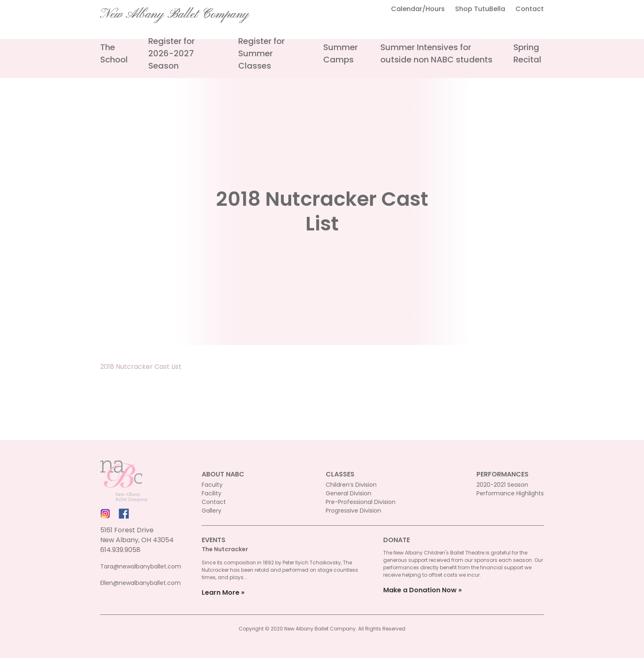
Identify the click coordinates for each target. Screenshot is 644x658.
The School (114, 53)
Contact (530, 9)
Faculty (212, 485)
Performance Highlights (510, 493)
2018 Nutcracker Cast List (141, 367)
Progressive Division (353, 511)
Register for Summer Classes (261, 53)
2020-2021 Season (502, 485)
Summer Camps (340, 53)
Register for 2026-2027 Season (171, 53)
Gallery (212, 511)
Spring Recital (527, 53)
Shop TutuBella (480, 9)
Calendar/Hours (418, 9)
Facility (212, 493)
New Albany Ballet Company (175, 14)
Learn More (221, 592)
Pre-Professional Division (361, 502)
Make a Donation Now (420, 590)
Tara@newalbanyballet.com (141, 566)
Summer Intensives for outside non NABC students (436, 53)
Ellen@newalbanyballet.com (140, 583)
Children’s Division (351, 485)
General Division (348, 493)
